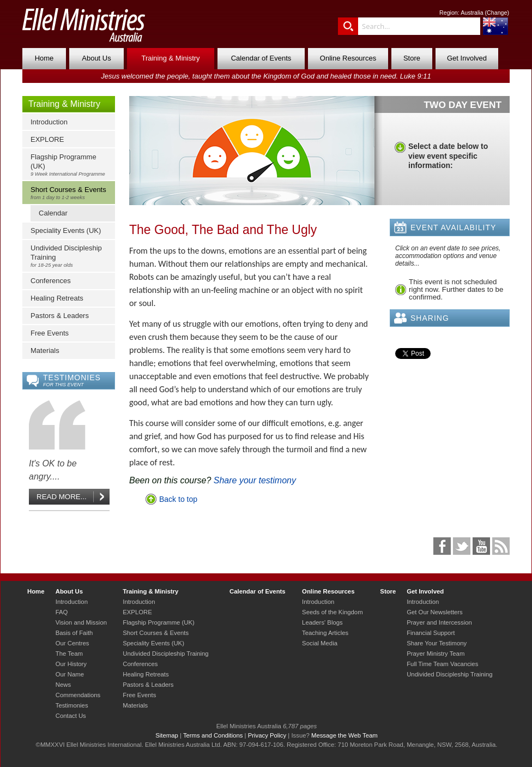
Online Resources (348, 58)
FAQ (62, 612)
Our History (71, 664)
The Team (69, 654)
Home (44, 58)
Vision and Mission (81, 622)
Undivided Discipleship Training (71, 256)
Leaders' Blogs (322, 622)
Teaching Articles (325, 633)
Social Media (320, 643)
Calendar (53, 213)
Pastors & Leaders (60, 316)
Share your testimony (255, 480)
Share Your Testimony (437, 643)
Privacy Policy (267, 735)
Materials (45, 350)
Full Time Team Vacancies (442, 664)
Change (497, 13)
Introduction (49, 122)
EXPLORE (47, 139)
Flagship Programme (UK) (71, 165)
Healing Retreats (57, 298)
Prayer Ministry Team (436, 654)
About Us (96, 58)
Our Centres (72, 643)
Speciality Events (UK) (66, 230)
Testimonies (72, 705)
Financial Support (431, 633)
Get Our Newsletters (435, 612)
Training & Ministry (170, 58)
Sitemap (167, 735)
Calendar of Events (261, 58)
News (63, 685)
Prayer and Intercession (439, 622)
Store (412, 58)
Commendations (78, 695)
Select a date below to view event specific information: (448, 156)
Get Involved (467, 58)
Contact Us (71, 716)
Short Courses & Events (71, 193)
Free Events (50, 333)
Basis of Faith (74, 633)
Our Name (70, 674)
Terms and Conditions (213, 735)
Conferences (51, 281)
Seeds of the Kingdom (332, 612)
